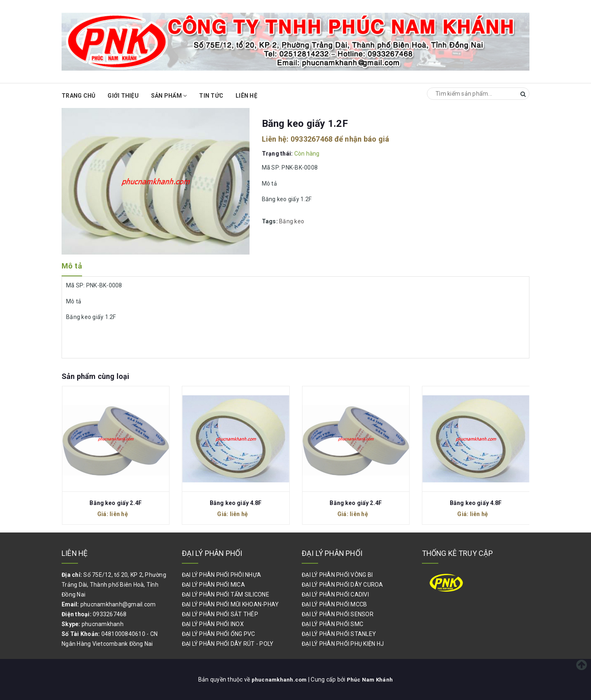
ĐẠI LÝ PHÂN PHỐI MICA (213, 585)
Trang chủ (78, 96)
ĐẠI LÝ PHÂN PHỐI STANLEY (339, 634)
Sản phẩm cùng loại (95, 376)
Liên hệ (246, 96)
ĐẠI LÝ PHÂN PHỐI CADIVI (335, 594)
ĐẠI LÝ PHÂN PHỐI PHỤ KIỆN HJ (343, 644)
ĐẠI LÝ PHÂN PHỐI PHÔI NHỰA (222, 575)
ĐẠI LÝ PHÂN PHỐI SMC (332, 624)
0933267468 (312, 139)
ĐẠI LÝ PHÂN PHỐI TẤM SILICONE (226, 594)
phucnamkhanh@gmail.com (118, 604)
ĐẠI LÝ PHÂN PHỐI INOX (213, 624)
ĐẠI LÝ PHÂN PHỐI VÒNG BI (337, 575)
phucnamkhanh (103, 624)
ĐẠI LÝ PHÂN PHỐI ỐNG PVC (219, 634)
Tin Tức (211, 96)
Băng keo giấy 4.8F (236, 503)
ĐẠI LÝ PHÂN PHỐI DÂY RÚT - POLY (228, 644)
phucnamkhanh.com (279, 679)
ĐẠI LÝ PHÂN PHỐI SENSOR (338, 614)
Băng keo (292, 221)
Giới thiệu (123, 96)
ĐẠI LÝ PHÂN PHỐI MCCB (334, 604)
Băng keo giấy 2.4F (116, 503)
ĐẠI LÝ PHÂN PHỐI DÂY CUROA (342, 585)
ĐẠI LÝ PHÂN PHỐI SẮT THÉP (220, 614)
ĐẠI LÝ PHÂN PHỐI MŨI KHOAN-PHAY (230, 604)
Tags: (271, 221)
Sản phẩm (169, 96)
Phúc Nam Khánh (371, 679)
